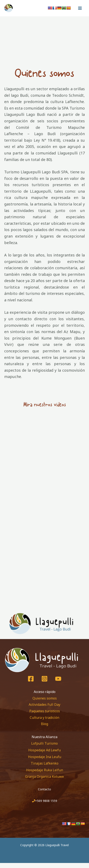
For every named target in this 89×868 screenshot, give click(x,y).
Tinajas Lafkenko (45, 763)
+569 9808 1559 (46, 801)
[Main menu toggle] (80, 8)
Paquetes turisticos (45, 711)
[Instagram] (44, 679)
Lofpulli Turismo (44, 743)
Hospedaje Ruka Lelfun (45, 770)
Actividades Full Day (44, 705)
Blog (44, 724)
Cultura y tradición (44, 718)
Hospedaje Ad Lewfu (44, 750)
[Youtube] (58, 679)
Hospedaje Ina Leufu (45, 757)
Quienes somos (45, 698)
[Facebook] (31, 679)
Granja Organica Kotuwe (44, 776)
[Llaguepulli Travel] (18, 8)
